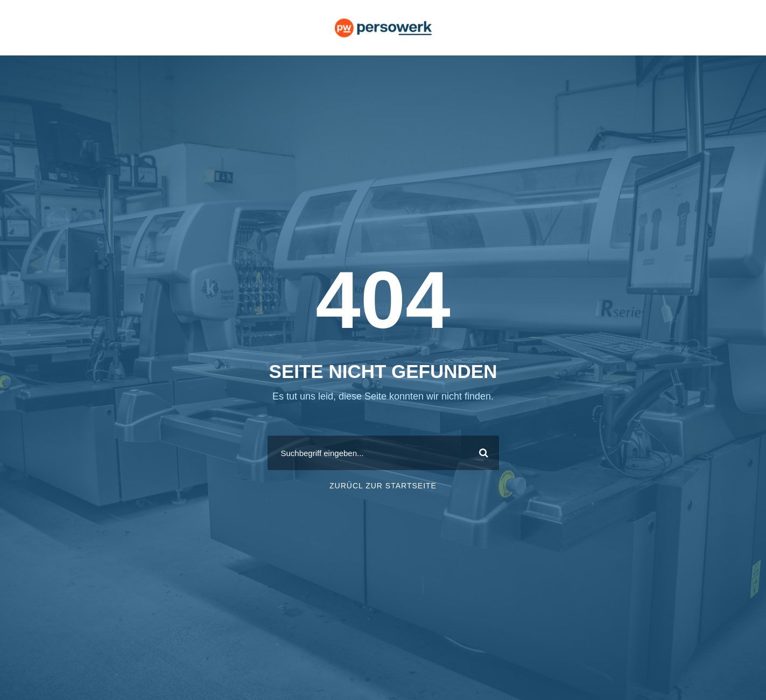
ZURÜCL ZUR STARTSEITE (383, 486)
